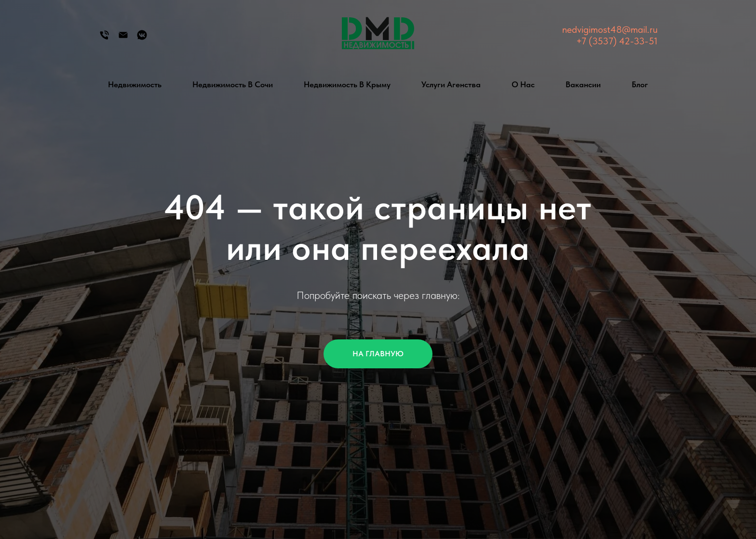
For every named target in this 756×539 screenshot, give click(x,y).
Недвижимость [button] (135, 84)
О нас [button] (523, 84)
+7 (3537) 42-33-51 (617, 41)
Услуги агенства (451, 84)
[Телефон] (104, 38)
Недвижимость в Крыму (347, 84)
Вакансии (583, 84)
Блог (640, 84)
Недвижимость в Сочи (233, 84)
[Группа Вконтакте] (142, 38)
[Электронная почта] (123, 38)
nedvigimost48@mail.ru (610, 29)
